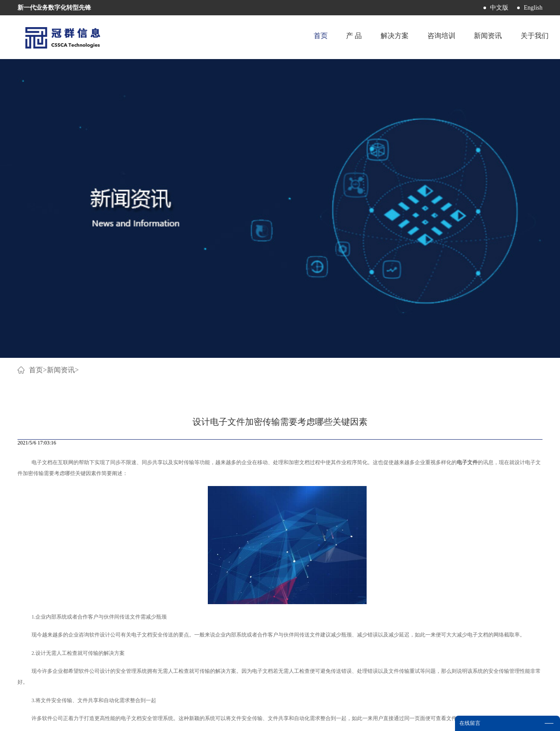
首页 (308, 37)
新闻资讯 (61, 78)
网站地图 (318, 719)
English (533, 8)
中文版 (499, 8)
